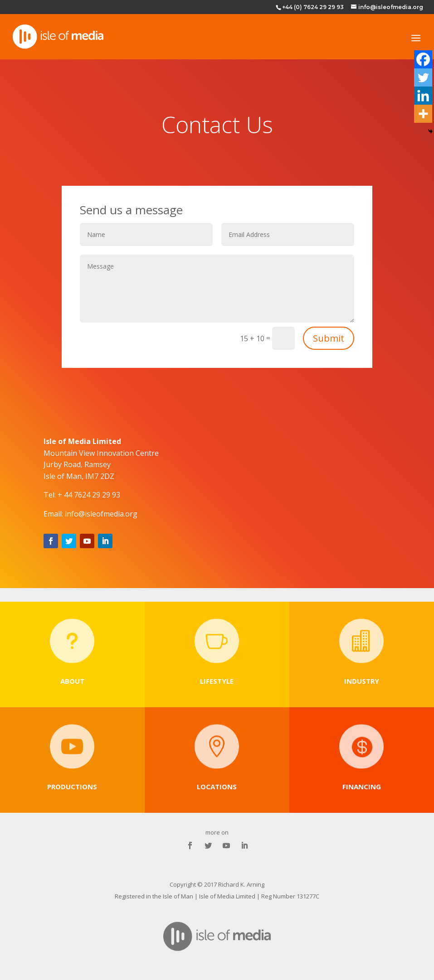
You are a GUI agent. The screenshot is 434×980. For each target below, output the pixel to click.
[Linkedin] (423, 96)
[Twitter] (423, 77)
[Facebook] (423, 59)
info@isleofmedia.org (101, 514)
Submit (329, 338)
